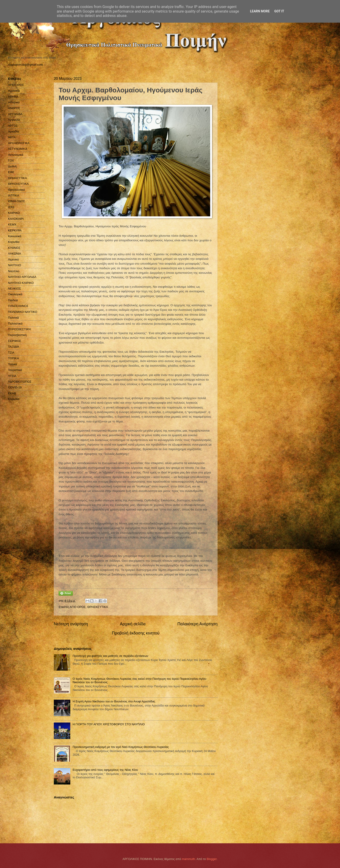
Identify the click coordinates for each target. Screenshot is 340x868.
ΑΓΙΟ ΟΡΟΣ (78, 607)
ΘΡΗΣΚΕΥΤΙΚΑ (98, 607)
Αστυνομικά (16, 155)
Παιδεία (13, 300)
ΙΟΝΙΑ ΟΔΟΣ (16, 201)
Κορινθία (14, 242)
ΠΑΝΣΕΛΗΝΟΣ (18, 306)
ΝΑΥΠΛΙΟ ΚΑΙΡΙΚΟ (21, 283)
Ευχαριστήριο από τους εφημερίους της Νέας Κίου (105, 770)
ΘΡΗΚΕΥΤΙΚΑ (17, 178)
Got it (279, 11)
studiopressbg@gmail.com (25, 65)
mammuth (188, 859)
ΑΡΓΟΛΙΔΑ (15, 114)
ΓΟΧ (11, 160)
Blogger (212, 859)
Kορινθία (14, 399)
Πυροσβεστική (17, 335)
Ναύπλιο (14, 271)
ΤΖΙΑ (11, 353)
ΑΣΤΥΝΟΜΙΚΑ (18, 149)
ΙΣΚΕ (11, 207)
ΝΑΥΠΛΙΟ (15, 265)
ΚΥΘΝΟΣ (14, 248)
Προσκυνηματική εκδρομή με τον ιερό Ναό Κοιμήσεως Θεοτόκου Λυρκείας (121, 747)
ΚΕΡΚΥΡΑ (15, 230)
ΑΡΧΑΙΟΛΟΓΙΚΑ (19, 143)
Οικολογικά (15, 294)
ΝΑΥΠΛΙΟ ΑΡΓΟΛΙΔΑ (22, 277)
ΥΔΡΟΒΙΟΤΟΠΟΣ (20, 382)
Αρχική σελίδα (133, 624)
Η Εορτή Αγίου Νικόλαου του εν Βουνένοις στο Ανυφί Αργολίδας (114, 701)
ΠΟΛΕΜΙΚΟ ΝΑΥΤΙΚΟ (23, 312)
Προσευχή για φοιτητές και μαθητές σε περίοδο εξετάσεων (110, 656)
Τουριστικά (15, 370)
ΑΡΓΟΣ (13, 126)
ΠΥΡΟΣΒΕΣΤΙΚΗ (19, 329)
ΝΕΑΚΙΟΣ (15, 289)
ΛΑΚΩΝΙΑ (15, 254)
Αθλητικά (14, 102)
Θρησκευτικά (16, 190)
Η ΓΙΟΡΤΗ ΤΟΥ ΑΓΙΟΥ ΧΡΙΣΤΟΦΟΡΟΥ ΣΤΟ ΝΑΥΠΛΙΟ (109, 724)
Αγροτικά (14, 91)
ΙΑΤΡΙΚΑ (14, 195)
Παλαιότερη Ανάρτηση (197, 624)
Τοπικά (12, 364)
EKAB (12, 393)
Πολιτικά (13, 318)
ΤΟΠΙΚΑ (14, 358)
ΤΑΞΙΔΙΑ (14, 347)
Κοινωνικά (15, 236)
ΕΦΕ (11, 172)
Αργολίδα (14, 120)
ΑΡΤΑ (12, 137)
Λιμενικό (13, 259)
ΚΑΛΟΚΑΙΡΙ (16, 219)
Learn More (260, 11)
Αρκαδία (13, 131)
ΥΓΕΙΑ (12, 376)
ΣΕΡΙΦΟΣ (15, 341)
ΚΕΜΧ (12, 224)
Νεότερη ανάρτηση (71, 624)
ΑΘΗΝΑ (13, 97)
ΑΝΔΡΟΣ (14, 108)
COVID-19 (15, 387)
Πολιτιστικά (15, 324)
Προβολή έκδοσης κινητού (136, 633)
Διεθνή (12, 166)
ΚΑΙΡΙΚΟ (14, 213)
